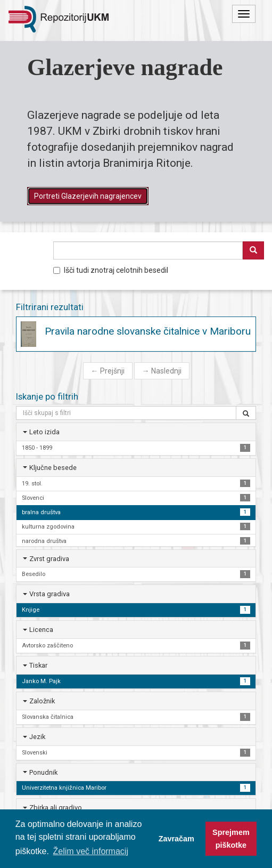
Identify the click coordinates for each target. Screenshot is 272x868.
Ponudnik (43, 772)
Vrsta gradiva (50, 594)
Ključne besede (53, 468)
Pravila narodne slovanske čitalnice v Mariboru (148, 331)
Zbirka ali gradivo (56, 808)
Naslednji (162, 371)
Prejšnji (108, 371)
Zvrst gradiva (49, 559)
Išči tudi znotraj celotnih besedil (111, 270)
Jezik (37, 737)
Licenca (41, 630)
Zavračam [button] (176, 839)
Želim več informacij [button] (91, 851)
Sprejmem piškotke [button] (231, 839)
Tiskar (38, 665)
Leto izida (44, 432)
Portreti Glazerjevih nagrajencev (88, 196)
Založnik (42, 701)
